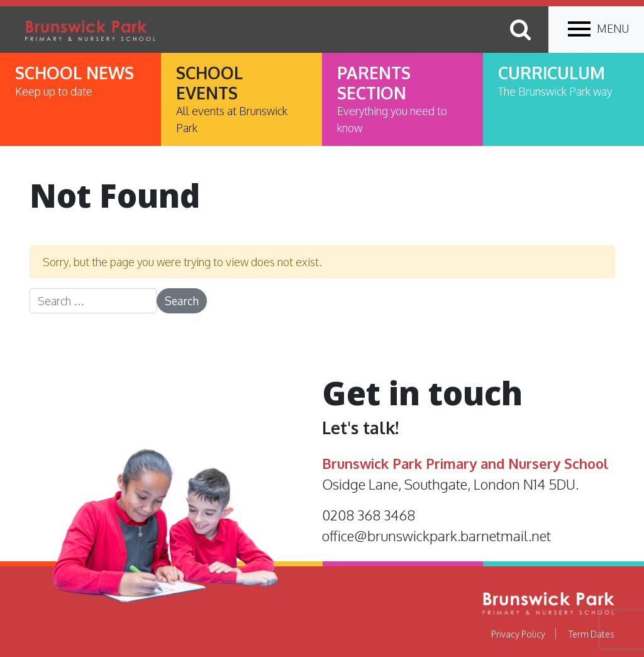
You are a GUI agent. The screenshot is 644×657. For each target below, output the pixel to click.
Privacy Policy (518, 634)
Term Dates (591, 634)
